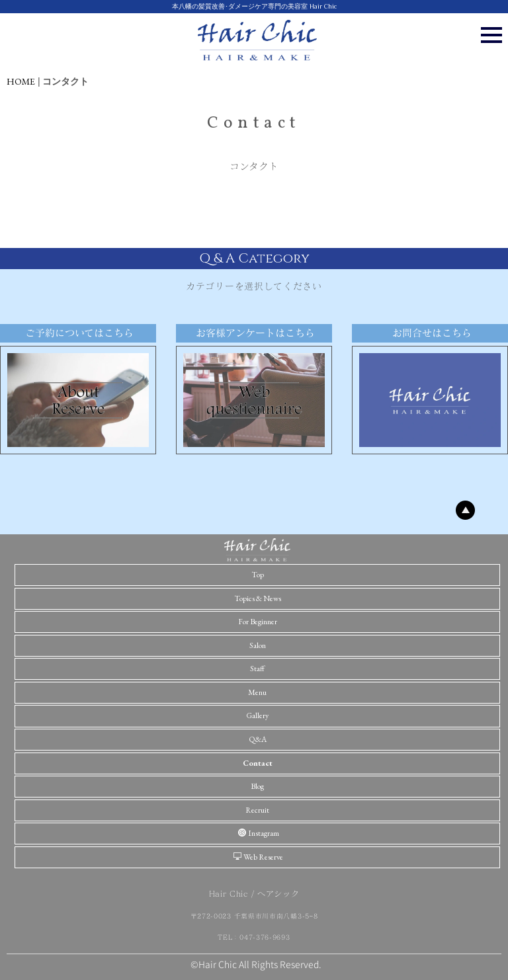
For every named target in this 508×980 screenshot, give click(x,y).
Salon (258, 645)
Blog (257, 786)
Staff (257, 669)
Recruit (257, 810)
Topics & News (258, 598)
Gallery (257, 715)
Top (258, 575)
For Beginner (258, 622)
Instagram (259, 833)
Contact (258, 763)
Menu (257, 692)
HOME (21, 81)
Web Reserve (258, 857)
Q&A (258, 739)
